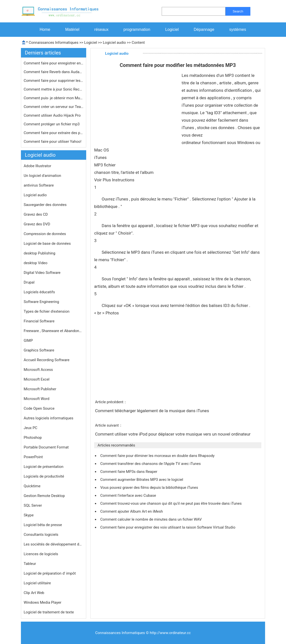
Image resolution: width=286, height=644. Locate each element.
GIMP (28, 341)
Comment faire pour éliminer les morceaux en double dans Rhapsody (158, 456)
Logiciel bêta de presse (43, 525)
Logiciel (172, 29)
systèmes (238, 29)
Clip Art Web (34, 593)
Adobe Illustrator (37, 166)
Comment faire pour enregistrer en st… (54, 63)
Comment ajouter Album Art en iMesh (132, 511)
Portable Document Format (46, 447)
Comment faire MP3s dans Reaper (129, 472)
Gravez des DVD (37, 224)
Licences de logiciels (41, 554)
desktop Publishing (39, 253)
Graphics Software (39, 350)
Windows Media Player (42, 602)
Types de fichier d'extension (47, 311)
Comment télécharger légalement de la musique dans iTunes (152, 411)
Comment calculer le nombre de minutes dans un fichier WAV (151, 519)
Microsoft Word (36, 399)
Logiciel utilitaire (37, 583)
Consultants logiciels (41, 535)
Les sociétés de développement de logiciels (54, 544)
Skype (29, 515)
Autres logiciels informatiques (48, 418)
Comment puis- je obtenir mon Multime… (54, 98)
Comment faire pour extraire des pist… (54, 133)
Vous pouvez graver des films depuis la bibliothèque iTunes (149, 488)
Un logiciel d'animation (42, 176)
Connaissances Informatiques (53, 43)
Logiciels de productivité (44, 476)
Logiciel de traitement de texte (49, 612)
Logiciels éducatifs (39, 292)
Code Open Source (39, 408)
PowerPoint (33, 457)
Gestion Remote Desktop (44, 496)
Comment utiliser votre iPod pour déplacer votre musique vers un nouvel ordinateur (173, 434)
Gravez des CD (36, 214)
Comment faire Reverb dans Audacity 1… (54, 72)
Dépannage (204, 29)
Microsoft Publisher (40, 389)
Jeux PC (31, 428)
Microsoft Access (38, 370)
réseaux (102, 29)
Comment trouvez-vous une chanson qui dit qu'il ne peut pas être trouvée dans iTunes (171, 503)
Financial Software (39, 321)
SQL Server (33, 505)
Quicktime (32, 486)
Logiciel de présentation (43, 467)
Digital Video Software (42, 273)
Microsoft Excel (37, 379)
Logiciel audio (114, 43)
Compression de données (45, 234)
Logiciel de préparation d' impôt (50, 573)
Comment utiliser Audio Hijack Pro (53, 115)
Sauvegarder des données (45, 205)
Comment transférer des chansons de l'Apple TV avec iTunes (151, 464)
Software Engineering (41, 302)
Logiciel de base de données (47, 244)
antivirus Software (39, 185)
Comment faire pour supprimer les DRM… (54, 81)
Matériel (72, 29)
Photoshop (33, 438)
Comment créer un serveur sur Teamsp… (54, 107)
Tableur (30, 564)
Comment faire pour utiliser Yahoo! (53, 142)
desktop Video (36, 263)
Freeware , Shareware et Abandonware (54, 331)
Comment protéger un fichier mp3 (52, 124)
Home (45, 29)
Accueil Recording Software (47, 360)
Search (238, 11)
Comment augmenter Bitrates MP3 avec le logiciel (142, 480)
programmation (137, 29)
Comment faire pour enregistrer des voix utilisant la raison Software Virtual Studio (168, 527)
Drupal (29, 282)
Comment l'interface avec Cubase (128, 495)
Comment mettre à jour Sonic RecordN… (54, 89)
